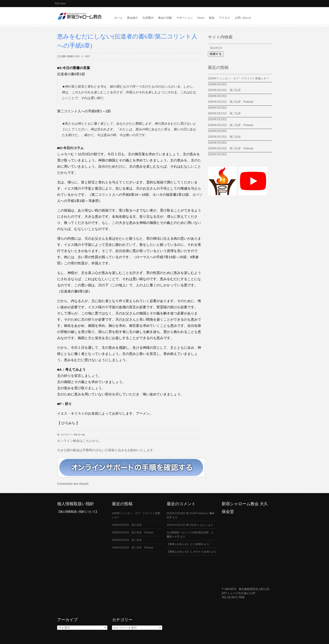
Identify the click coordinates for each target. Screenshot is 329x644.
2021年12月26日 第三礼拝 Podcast (186, 513)
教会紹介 (133, 18)
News (201, 18)
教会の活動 (165, 18)
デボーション (185, 18)
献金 (212, 18)
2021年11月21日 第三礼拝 (181, 525)
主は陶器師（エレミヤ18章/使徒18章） (189, 532)
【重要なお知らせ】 (178, 544)
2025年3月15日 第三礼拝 (226, 137)
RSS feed (60, 3)
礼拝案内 (148, 18)
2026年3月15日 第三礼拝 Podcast (231, 148)
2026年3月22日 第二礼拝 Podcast (231, 125)
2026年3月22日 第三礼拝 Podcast (231, 102)
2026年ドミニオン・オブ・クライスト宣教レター (238, 78)
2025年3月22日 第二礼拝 (226, 113)
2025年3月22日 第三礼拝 (224, 90)
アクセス (225, 18)
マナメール (79, 435)
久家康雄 (198, 544)
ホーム (118, 18)
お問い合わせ (243, 18)
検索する (216, 54)
